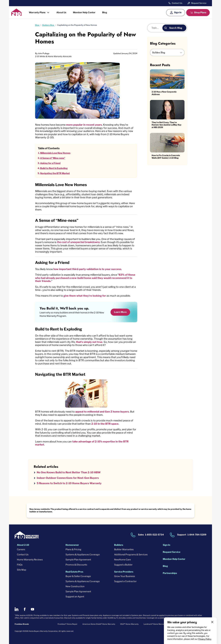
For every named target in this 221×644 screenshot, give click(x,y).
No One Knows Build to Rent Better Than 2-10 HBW (69, 472)
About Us (61, 12)
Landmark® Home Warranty (155, 624)
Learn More (120, 312)
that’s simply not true (89, 342)
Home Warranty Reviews (30, 560)
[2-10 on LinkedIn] (16, 609)
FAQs (20, 565)
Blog (105, 12)
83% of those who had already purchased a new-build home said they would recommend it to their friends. (85, 278)
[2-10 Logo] (17, 15)
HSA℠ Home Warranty (129, 624)
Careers (21, 549)
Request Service (199, 3)
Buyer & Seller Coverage (78, 576)
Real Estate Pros (74, 572)
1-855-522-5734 (154, 535)
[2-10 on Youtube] (32, 609)
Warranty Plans (37, 12)
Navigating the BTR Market (55, 173)
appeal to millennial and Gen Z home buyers (102, 412)
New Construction (75, 586)
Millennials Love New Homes (55, 153)
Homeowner (72, 545)
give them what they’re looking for (85, 296)
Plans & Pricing (73, 549)
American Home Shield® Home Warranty (99, 624)
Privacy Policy (205, 639)
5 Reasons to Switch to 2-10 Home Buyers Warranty (69, 483)
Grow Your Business (125, 576)
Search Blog (176, 28)
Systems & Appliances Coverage (83, 555)
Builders (119, 545)
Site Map (22, 570)
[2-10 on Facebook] (25, 609)
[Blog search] (156, 28)
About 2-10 (23, 545)
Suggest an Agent (75, 597)
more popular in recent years (84, 125)
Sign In (178, 12)
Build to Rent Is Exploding (54, 168)
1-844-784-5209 (197, 535)
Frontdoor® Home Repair (68, 624)
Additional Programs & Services (131, 555)
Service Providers (124, 572)
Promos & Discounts (76, 565)
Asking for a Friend (50, 163)
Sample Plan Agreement (78, 560)
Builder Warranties (124, 549)
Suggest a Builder (123, 565)
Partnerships (170, 573)
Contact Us (177, 3)
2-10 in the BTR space (105, 424)
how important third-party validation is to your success (87, 269)
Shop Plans (200, 12)
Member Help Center (84, 12)
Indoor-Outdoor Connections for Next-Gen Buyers (68, 478)
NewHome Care (122, 560)
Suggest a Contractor (125, 581)
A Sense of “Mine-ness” (53, 158)
